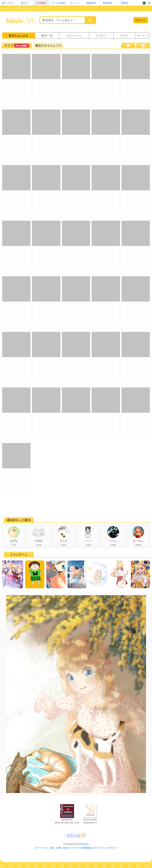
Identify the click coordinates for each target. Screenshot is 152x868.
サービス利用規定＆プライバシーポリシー (95, 848)
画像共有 (91, 3)
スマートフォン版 (44, 848)
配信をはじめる (19, 36)
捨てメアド (8, 3)
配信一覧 (47, 36)
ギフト (124, 36)
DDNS (124, 3)
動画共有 (108, 3)
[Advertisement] (76, 505)
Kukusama (83, 844)
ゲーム (141, 36)
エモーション (74, 36)
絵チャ (25, 3)
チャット (75, 3)
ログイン (141, 20)
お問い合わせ (63, 848)
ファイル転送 (58, 3)
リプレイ (101, 36)
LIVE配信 (41, 3)
